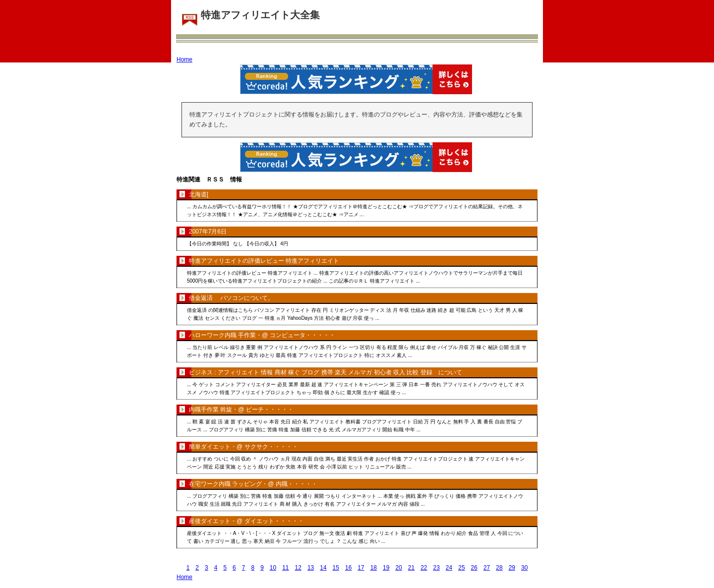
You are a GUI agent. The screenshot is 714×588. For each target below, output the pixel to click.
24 (449, 568)
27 (487, 568)
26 (474, 568)
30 (524, 568)
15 (336, 568)
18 (374, 568)
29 (512, 568)
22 (424, 568)
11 (285, 568)
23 (436, 568)
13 (311, 568)
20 (398, 568)
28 (499, 568)
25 (461, 568)
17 (361, 568)
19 (386, 568)
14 (323, 568)
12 (298, 568)
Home (184, 59)
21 (411, 568)
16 (348, 568)
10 (273, 568)
